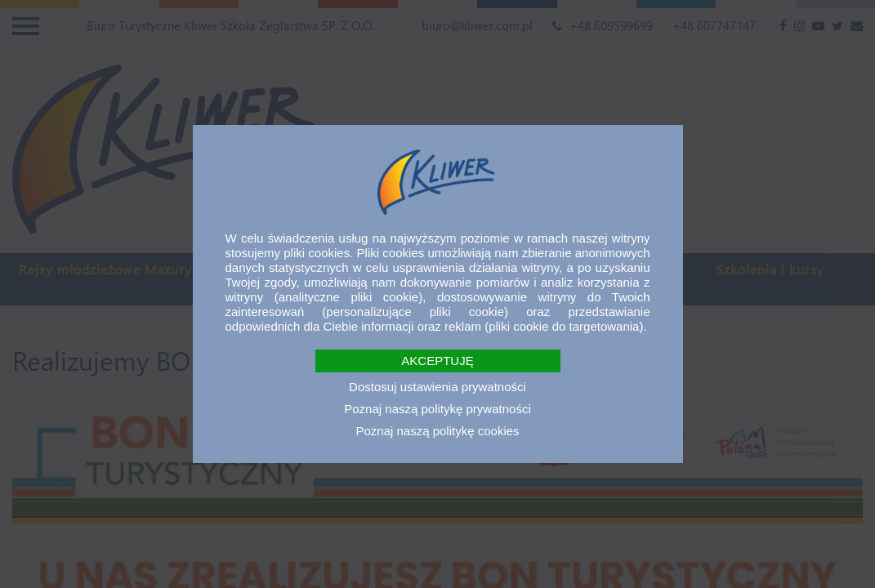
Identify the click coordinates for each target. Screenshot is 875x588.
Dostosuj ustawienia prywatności (437, 387)
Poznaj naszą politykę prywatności (437, 409)
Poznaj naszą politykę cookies (437, 431)
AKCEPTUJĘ (437, 361)
